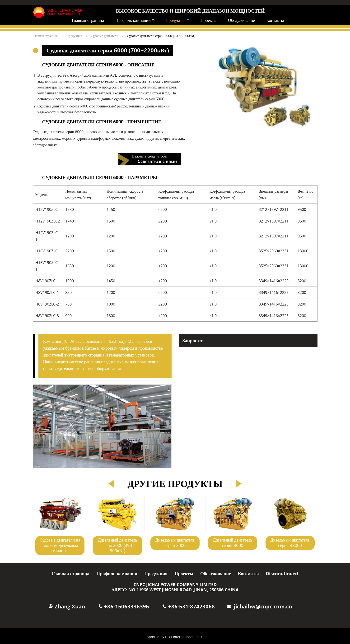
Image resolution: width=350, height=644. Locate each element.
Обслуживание (241, 20)
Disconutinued (282, 573)
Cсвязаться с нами (157, 161)
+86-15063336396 (127, 606)
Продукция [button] (175, 20)
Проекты (209, 20)
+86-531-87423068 (191, 606)
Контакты (275, 20)
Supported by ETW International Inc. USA (175, 637)
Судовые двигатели (105, 36)
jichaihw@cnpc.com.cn (263, 606)
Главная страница (88, 20)
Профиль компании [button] (133, 20)
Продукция (74, 36)
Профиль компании (117, 573)
